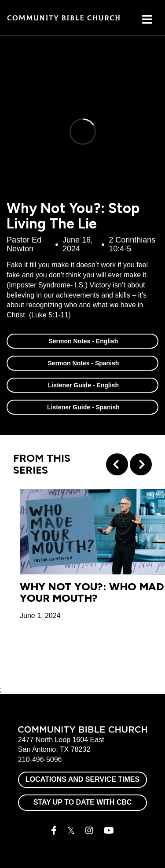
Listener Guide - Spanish (82, 407)
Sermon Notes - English (83, 341)
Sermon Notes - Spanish (83, 363)
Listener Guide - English (82, 385)
